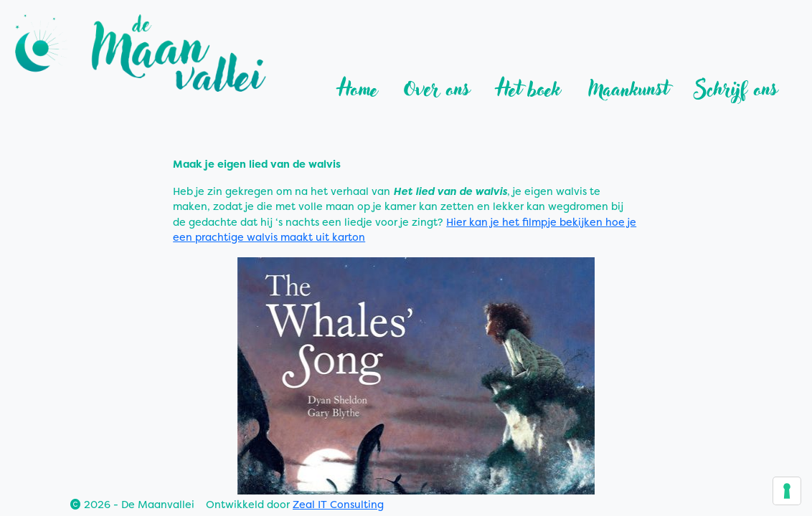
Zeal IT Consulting (338, 505)
